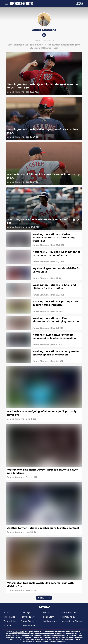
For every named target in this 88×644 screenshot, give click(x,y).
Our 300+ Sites (69, 612)
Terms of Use (10, 621)
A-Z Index (8, 626)
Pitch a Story (48, 617)
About (6, 612)
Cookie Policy (27, 621)
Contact (46, 612)
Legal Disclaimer (50, 621)
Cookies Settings (29, 626)
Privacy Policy (69, 617)
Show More (44, 598)
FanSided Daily (28, 617)
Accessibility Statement (73, 621)
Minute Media (18, 632)
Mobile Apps (9, 617)
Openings (26, 612)
